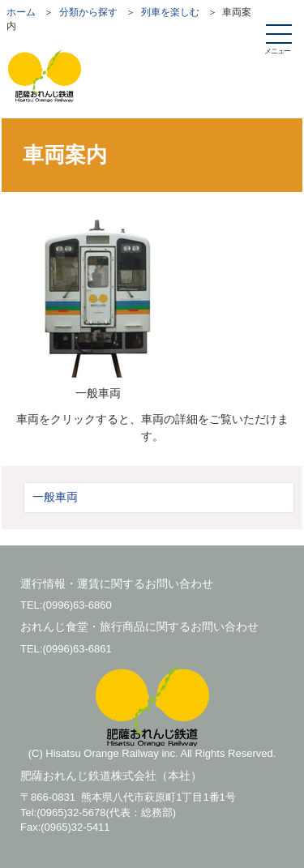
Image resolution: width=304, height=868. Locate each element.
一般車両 (55, 497)
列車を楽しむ (170, 12)
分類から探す (88, 12)
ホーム (21, 12)
